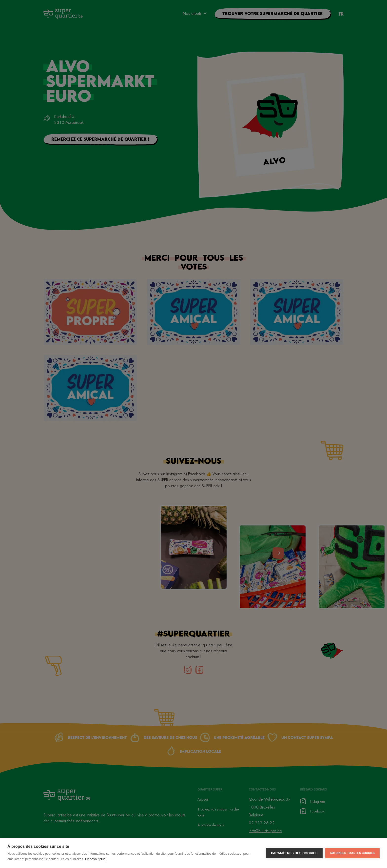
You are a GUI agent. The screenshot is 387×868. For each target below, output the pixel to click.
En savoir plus (95, 859)
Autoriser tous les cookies (352, 853)
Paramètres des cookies (294, 853)
